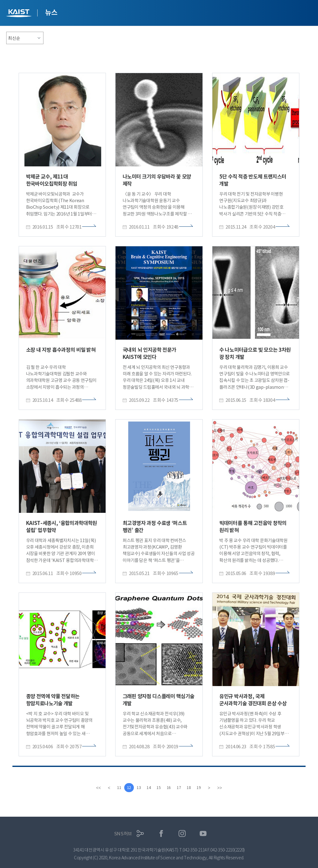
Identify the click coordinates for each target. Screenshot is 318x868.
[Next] (214, 788)
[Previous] (104, 788)
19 (203, 788)
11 (115, 788)
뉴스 (51, 12)
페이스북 (161, 834)
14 (148, 788)
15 (159, 788)
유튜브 (203, 834)
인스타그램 (182, 834)
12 (126, 788)
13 (137, 788)
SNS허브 (123, 834)
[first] (93, 788)
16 (170, 788)
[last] (225, 788)
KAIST (20, 14)
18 (192, 788)
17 (181, 788)
